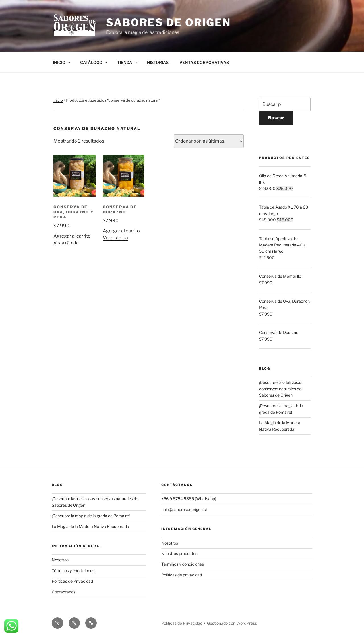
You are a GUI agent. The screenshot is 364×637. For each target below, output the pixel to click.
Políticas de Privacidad (72, 581)
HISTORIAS (158, 62)
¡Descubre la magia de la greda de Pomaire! (91, 516)
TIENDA (127, 62)
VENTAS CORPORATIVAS (204, 62)
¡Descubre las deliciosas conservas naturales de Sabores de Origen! (281, 389)
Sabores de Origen (168, 22)
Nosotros (60, 560)
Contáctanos (64, 592)
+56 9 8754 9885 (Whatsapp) (189, 499)
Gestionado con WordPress (232, 623)
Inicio (58, 100)
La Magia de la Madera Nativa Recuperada (90, 526)
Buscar (276, 118)
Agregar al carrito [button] (72, 236)
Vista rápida (66, 243)
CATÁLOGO (94, 62)
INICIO (62, 62)
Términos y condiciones (73, 571)
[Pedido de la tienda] (209, 141)
